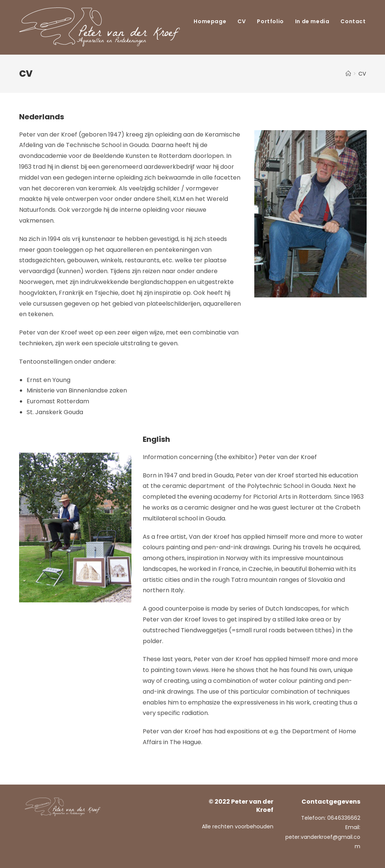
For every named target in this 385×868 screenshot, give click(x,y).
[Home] (348, 74)
